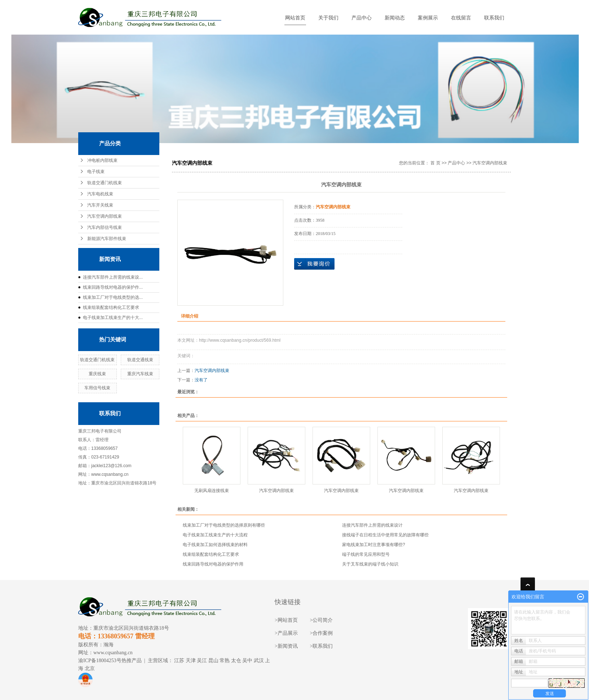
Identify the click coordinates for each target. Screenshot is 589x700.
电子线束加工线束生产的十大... (113, 318)
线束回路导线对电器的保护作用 (213, 564)
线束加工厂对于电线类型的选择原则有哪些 (224, 525)
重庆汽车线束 (140, 374)
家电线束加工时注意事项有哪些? (374, 545)
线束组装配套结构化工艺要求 (111, 307)
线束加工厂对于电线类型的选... (113, 297)
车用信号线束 (97, 388)
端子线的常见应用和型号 (366, 554)
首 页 (435, 163)
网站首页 (295, 18)
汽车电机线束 (100, 194)
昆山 (213, 661)
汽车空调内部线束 (105, 216)
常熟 (225, 661)
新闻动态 (395, 18)
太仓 (236, 661)
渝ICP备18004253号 (100, 661)
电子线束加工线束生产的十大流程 (215, 535)
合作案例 (323, 633)
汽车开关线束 (100, 205)
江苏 (179, 661)
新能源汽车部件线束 (107, 239)
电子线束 (96, 172)
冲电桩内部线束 (102, 160)
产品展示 (288, 633)
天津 (191, 661)
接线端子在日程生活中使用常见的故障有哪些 (385, 535)
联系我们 (494, 18)
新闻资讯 (288, 646)
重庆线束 (97, 374)
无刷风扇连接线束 (212, 491)
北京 (90, 668)
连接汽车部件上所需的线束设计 (372, 525)
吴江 (202, 661)
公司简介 (323, 620)
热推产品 (132, 661)
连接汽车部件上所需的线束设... (113, 277)
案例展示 (428, 18)
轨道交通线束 (140, 360)
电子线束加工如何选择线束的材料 (215, 545)
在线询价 (314, 264)
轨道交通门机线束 (105, 183)
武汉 (259, 661)
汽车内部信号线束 (105, 227)
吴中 (247, 661)
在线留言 (461, 18)
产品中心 (362, 18)
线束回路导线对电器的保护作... (113, 287)
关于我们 (328, 18)
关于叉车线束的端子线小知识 (370, 564)
